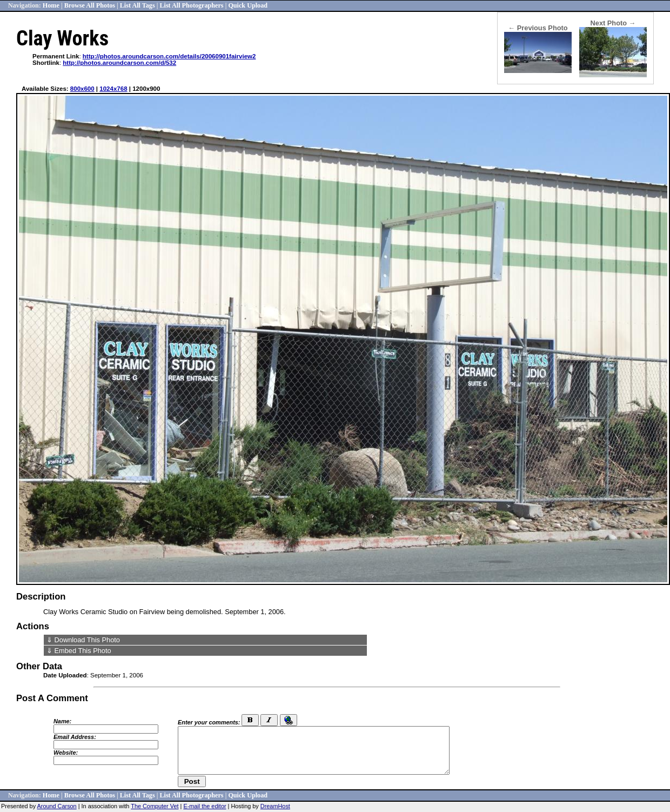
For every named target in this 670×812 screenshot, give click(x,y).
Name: (62, 721)
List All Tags (138, 5)
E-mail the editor (205, 806)
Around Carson (57, 806)
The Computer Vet (155, 806)
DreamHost (275, 806)
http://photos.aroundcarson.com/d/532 (119, 63)
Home (51, 5)
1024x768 (113, 89)
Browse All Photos (90, 5)
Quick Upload (248, 5)
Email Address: (75, 737)
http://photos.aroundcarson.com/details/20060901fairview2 (169, 56)
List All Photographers (191, 5)
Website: (66, 753)
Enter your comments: (209, 722)
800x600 (82, 89)
